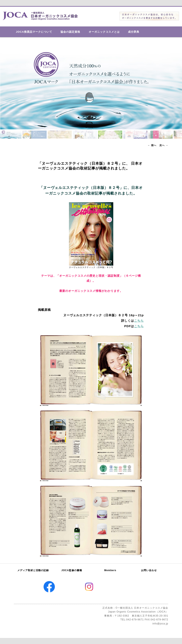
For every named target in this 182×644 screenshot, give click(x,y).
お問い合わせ (149, 570)
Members (110, 570)
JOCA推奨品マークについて (34, 32)
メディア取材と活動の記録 (33, 570)
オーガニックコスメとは (104, 32)
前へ (152, 145)
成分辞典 (134, 32)
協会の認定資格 (70, 32)
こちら (139, 321)
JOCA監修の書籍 (72, 570)
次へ (164, 145)
